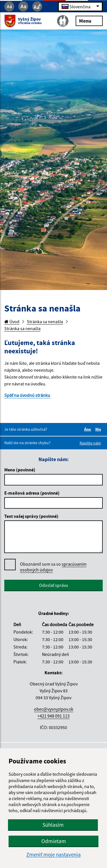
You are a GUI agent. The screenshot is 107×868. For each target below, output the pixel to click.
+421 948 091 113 (53, 716)
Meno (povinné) (20, 470)
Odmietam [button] (54, 841)
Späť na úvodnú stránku (27, 395)
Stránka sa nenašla (45, 322)
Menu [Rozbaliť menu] (89, 20)
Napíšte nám (90, 443)
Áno (88, 429)
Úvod (12, 322)
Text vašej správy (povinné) (31, 516)
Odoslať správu (54, 585)
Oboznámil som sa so (53, 567)
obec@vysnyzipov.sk (54, 709)
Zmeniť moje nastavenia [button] (53, 855)
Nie (99, 429)
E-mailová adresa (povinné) (32, 493)
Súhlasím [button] (53, 825)
